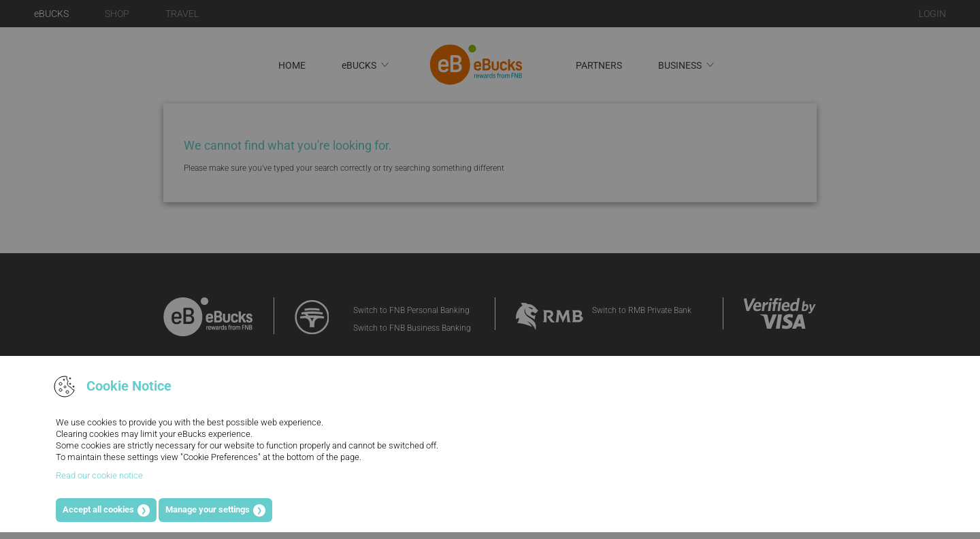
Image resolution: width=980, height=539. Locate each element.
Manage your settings (208, 509)
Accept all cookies (98, 509)
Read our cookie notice (99, 475)
